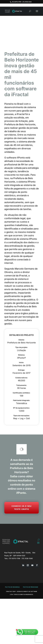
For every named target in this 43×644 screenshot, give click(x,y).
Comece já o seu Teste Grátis (22, 508)
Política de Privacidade (31, 587)
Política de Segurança (12, 587)
